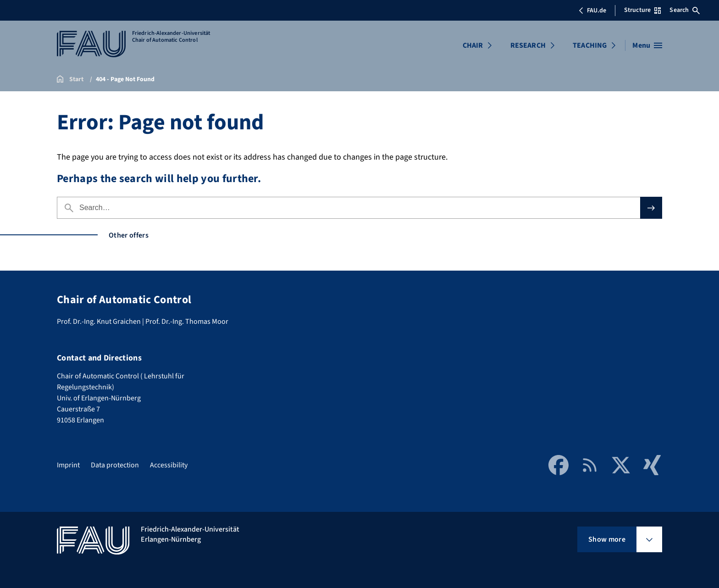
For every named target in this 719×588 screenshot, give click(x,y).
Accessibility (169, 465)
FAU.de (592, 11)
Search (685, 10)
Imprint (68, 465)
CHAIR (473, 45)
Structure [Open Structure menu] (642, 10)
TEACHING (590, 45)
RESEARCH (528, 45)
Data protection (115, 465)
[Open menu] (647, 45)
